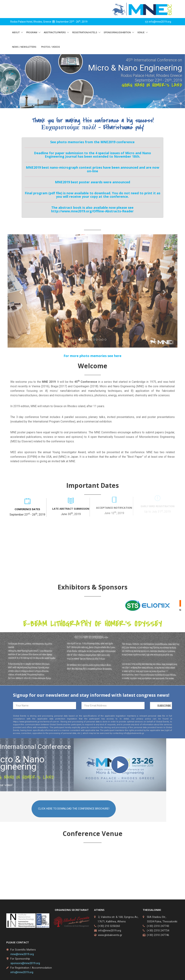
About (16, 32)
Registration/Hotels (85, 32)
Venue (141, 32)
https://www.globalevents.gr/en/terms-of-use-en (36, 725)
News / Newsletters (24, 47)
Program (32, 32)
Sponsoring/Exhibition (118, 32)
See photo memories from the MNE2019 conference (92, 142)
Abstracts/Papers (55, 32)
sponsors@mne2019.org (25, 963)
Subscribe (164, 709)
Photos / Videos (51, 47)
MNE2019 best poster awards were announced (92, 182)
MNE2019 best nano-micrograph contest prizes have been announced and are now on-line (92, 169)
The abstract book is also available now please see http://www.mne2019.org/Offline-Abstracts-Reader (92, 209)
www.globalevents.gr (110, 935)
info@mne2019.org (110, 931)
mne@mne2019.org (22, 954)
